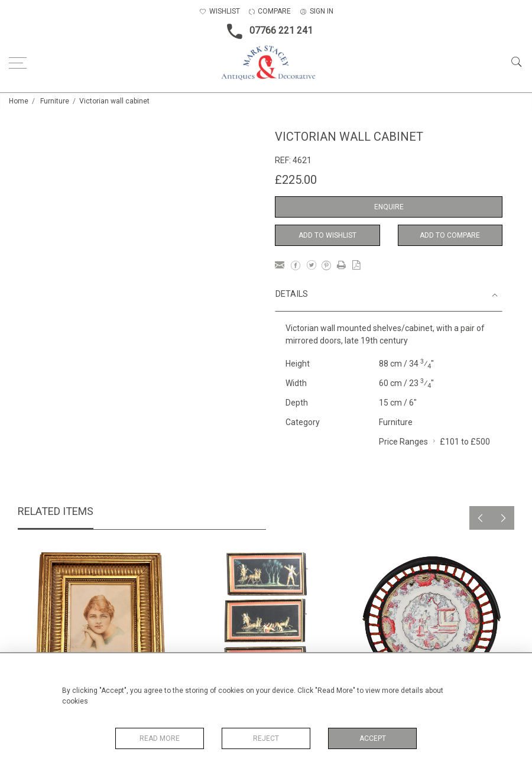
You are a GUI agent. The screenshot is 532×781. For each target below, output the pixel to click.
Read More (160, 738)
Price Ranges (403, 442)
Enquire (389, 207)
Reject (266, 738)
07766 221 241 (266, 31)
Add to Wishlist (327, 235)
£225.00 (296, 180)
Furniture (55, 101)
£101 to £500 (465, 442)
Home (19, 101)
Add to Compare (450, 235)
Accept (373, 738)
